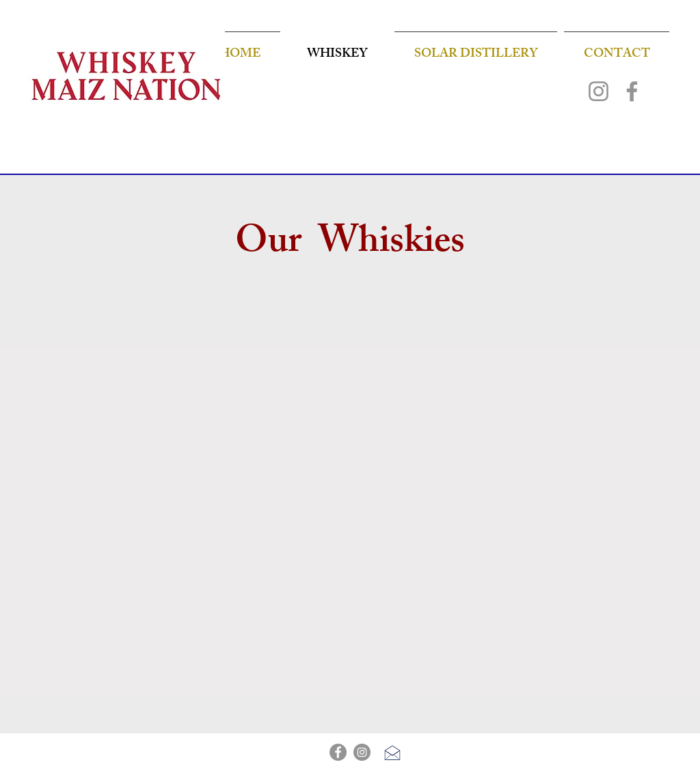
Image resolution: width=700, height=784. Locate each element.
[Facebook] (632, 91)
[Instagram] (598, 91)
